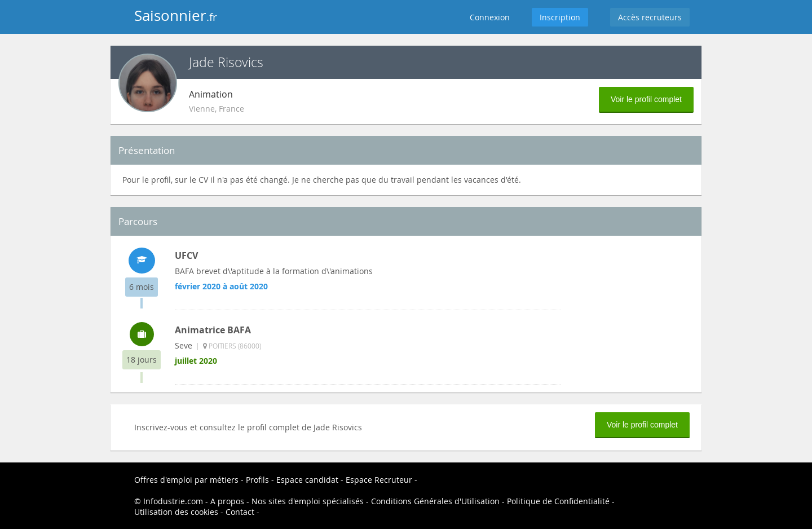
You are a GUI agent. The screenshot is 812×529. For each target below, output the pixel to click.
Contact (240, 512)
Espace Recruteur (379, 480)
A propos (227, 501)
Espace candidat (307, 480)
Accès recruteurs (650, 17)
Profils (257, 480)
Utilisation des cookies (176, 512)
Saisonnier (176, 16)
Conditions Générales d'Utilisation (435, 501)
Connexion (490, 17)
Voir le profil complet (646, 99)
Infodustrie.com (173, 501)
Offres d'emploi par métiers (186, 480)
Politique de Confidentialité (558, 501)
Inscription (560, 17)
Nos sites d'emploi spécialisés (308, 501)
